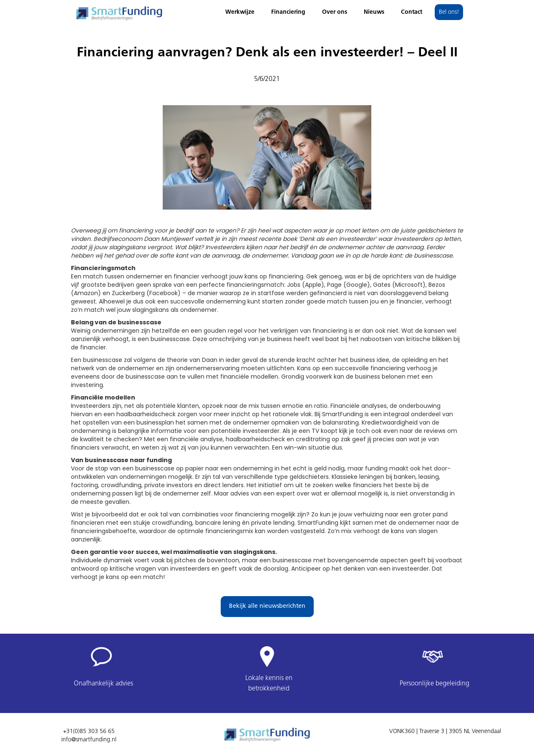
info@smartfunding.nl (89, 740)
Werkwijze (240, 12)
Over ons (335, 12)
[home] (119, 11)
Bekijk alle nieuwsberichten (267, 606)
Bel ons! (449, 12)
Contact (412, 12)
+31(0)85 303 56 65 (89, 732)
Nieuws (374, 12)
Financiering (288, 12)
